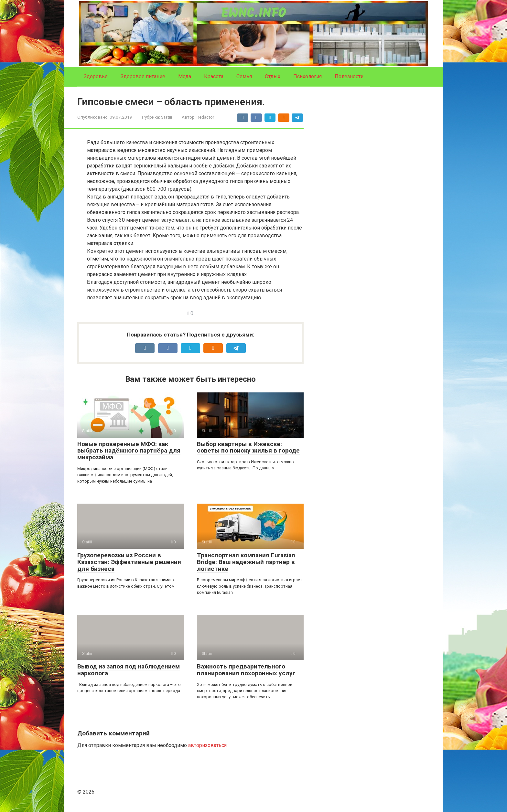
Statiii (167, 117)
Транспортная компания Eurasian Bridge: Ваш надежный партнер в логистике (246, 562)
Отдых (273, 76)
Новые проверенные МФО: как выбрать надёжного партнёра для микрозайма (129, 451)
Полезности (349, 76)
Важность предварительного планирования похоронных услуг (246, 670)
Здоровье (96, 76)
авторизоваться (207, 745)
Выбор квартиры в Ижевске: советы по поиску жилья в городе (248, 447)
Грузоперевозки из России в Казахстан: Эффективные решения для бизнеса (129, 562)
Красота (214, 76)
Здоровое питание (143, 76)
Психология (307, 76)
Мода (185, 76)
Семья (244, 76)
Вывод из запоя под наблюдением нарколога (129, 670)
